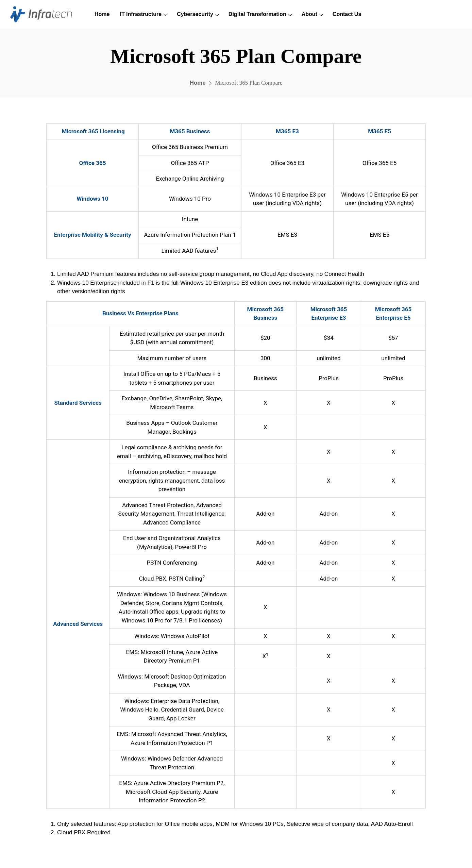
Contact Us (347, 14)
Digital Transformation (257, 14)
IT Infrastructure (141, 14)
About (309, 14)
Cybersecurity (195, 14)
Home (102, 14)
